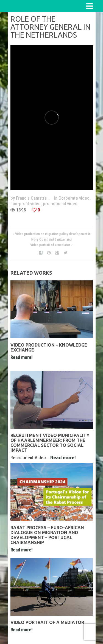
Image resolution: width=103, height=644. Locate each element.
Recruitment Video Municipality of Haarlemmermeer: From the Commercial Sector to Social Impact (50, 443)
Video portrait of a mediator (50, 245)
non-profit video (26, 203)
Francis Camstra (31, 198)
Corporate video (74, 198)
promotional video (60, 203)
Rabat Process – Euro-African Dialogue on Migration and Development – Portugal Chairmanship (47, 535)
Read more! (21, 357)
